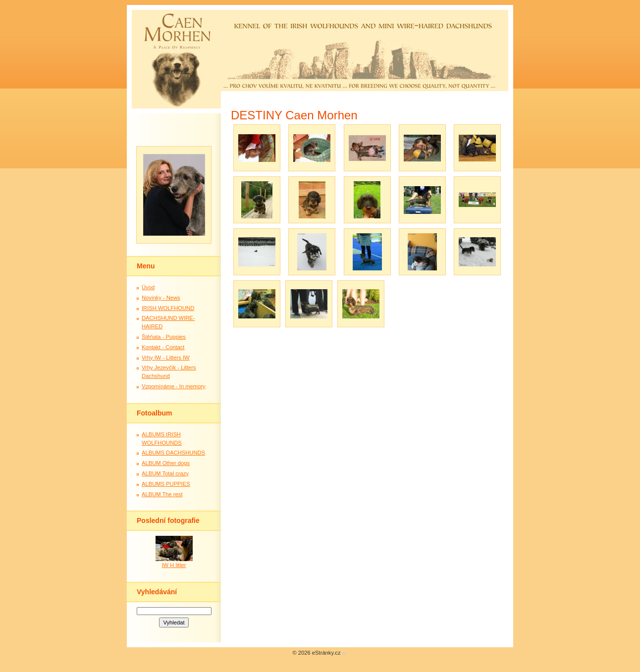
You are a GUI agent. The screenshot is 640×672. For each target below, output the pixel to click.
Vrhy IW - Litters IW (166, 358)
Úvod (148, 287)
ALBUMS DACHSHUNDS (173, 453)
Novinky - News (161, 298)
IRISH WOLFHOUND (168, 308)
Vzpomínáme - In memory (174, 386)
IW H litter (174, 565)
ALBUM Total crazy (165, 473)
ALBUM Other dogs (166, 463)
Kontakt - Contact (163, 347)
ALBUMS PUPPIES (166, 484)
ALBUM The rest (162, 494)
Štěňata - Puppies (164, 337)
